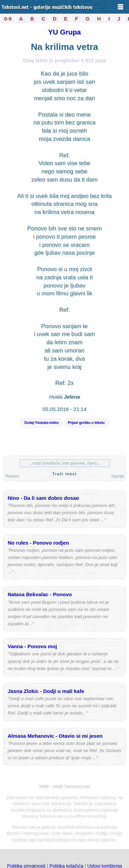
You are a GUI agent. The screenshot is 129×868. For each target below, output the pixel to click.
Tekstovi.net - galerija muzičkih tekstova (47, 8)
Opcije (118, 476)
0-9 (8, 19)
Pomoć (12, 476)
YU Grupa (64, 32)
